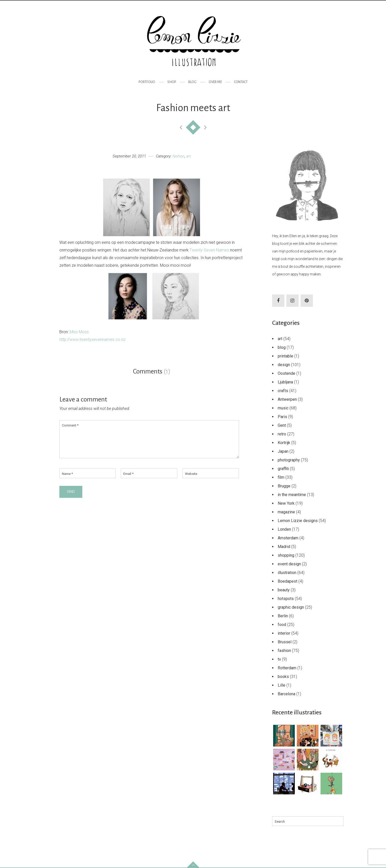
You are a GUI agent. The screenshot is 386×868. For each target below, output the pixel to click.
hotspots (286, 599)
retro (282, 434)
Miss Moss (79, 332)
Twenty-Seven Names (209, 250)
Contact (241, 82)
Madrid (284, 547)
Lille (282, 685)
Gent (282, 425)
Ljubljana (285, 382)
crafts (283, 391)
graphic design (291, 607)
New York (286, 503)
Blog (192, 82)
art (189, 156)
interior (284, 633)
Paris (282, 417)
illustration (287, 573)
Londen (284, 529)
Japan (283, 451)
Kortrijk (284, 443)
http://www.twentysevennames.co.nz (92, 339)
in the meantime (292, 495)
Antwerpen (287, 399)
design (284, 365)
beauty (284, 590)
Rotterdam (287, 668)
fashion (178, 156)
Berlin (283, 616)
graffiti (283, 469)
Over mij (215, 82)
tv (279, 659)
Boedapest (288, 581)
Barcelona (287, 694)
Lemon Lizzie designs (298, 521)
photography (289, 460)
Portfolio (147, 82)
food (282, 625)
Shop (172, 82)
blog (282, 347)
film (281, 477)
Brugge (284, 486)
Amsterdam (288, 538)
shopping (286, 555)
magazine (286, 512)
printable (285, 356)
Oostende (287, 373)
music (283, 408)
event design (289, 564)
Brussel (285, 642)
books (283, 677)
